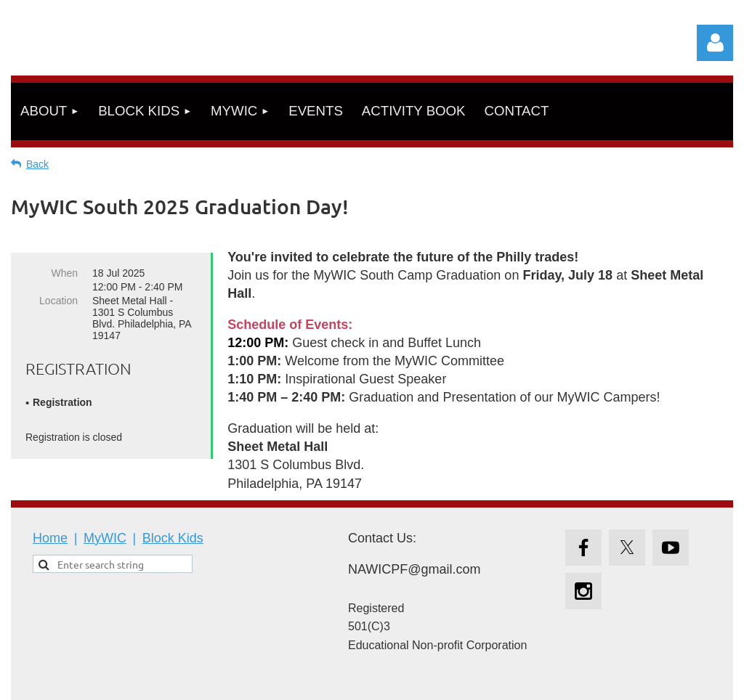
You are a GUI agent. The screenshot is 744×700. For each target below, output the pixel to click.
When (64, 273)
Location (58, 301)
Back (37, 164)
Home (50, 538)
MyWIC (105, 538)
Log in (715, 43)
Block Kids (173, 538)
